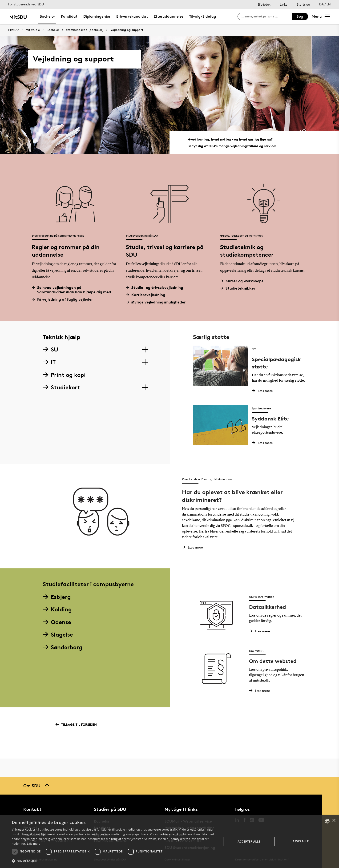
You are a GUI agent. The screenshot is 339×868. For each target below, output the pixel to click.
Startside (303, 4)
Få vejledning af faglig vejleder (64, 299)
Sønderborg (63, 647)
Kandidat (69, 16)
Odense (57, 622)
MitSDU (14, 30)
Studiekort (62, 387)
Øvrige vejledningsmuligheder (158, 302)
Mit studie (33, 30)
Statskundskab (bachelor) (85, 30)
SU (50, 349)
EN (329, 4)
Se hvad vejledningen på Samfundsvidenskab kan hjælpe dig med (73, 290)
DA (321, 4)
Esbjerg (57, 597)
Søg (300, 16)
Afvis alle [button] (301, 841)
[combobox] (327, 821)
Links (284, 4)
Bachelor (47, 16)
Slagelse (58, 635)
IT (49, 362)
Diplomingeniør (97, 16)
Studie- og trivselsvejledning (156, 288)
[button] (114, 861)
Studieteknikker (240, 288)
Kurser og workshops (243, 281)
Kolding (57, 609)
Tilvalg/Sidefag (203, 16)
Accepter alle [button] (249, 842)
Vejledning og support (127, 30)
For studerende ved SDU (26, 4)
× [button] (334, 821)
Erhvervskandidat (132, 16)
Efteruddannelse (169, 16)
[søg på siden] (267, 16)
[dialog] (169, 842)
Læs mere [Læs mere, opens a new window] (34, 844)
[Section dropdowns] (145, 350)
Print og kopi (64, 375)
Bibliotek (264, 4)
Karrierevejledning (147, 295)
